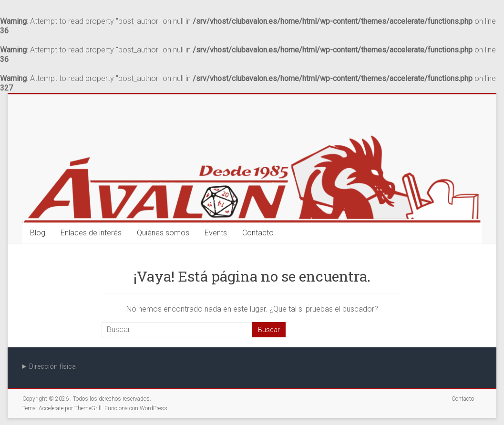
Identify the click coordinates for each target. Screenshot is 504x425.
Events (216, 233)
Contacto (258, 233)
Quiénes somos (163, 233)
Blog (38, 233)
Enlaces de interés (91, 233)
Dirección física (52, 366)
